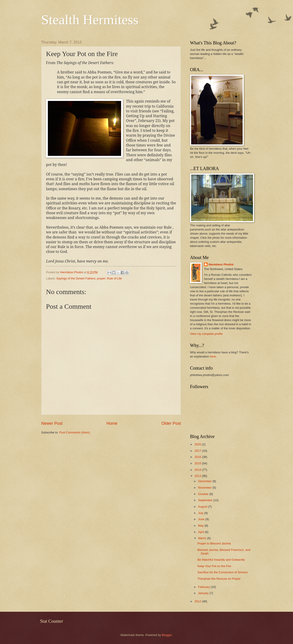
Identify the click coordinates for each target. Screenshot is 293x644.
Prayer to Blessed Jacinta (214, 543)
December (205, 481)
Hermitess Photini (221, 264)
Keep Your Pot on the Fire (214, 566)
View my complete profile (206, 334)
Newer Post (52, 423)
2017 (198, 451)
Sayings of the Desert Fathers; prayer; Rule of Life (89, 278)
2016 (198, 457)
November (205, 488)
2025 (198, 444)
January (204, 593)
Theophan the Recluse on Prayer (219, 579)
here (213, 356)
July (201, 513)
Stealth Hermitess (90, 20)
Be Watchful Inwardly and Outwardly (221, 560)
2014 (198, 470)
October (204, 494)
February (204, 587)
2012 (198, 601)
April (201, 532)
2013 (198, 476)
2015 (198, 463)
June (202, 519)
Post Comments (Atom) (75, 432)
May (201, 526)
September (206, 500)
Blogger (167, 635)
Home (112, 423)
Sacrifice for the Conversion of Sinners (222, 572)
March (202, 538)
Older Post (171, 423)
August (203, 507)
